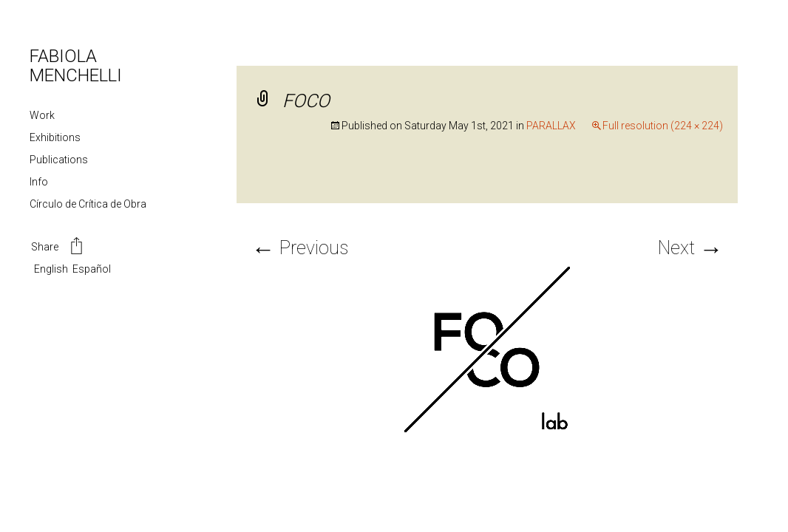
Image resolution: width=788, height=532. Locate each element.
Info (39, 182)
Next (690, 248)
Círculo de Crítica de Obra (88, 204)
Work (42, 115)
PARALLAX (551, 126)
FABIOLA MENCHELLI (76, 66)
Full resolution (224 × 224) (663, 126)
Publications (59, 160)
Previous (300, 248)
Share (58, 248)
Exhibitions (55, 137)
